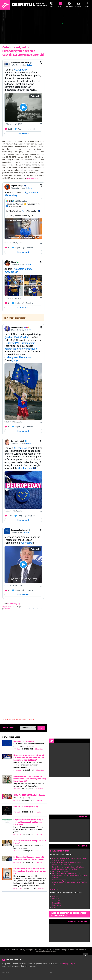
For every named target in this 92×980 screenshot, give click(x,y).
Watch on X (35, 96)
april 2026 (56, 899)
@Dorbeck (17, 749)
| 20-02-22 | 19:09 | (31, 812)
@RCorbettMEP (13, 343)
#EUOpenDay (11, 272)
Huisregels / (30, 950)
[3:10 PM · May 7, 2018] (13, 422)
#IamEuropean (25, 468)
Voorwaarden (51, 952)
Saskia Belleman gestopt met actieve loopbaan (68, 867)
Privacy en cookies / (46, 950)
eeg (19, 604)
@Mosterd (17, 851)
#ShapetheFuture (14, 349)
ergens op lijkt (32, 178)
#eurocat (33, 193)
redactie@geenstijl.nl (67, 964)
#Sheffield (25, 337)
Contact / (22, 950)
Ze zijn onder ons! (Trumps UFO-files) (65, 869)
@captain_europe (23, 269)
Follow (30, 65)
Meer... (54, 907)
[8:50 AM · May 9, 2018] (13, 511)
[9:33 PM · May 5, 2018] (13, 298)
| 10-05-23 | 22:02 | (32, 789)
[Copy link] (30, 129)
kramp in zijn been (21, 848)
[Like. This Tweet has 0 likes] (7, 248)
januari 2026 (56, 905)
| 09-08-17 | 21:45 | (33, 888)
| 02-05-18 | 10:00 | (32, 862)
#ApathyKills (30, 349)
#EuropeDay (20, 70)
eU (8, 604)
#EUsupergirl (28, 343)
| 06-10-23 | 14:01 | (33, 770)
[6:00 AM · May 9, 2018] (13, 586)
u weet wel (35, 846)
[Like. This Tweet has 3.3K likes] (8, 516)
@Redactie (17, 789)
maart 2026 (56, 901)
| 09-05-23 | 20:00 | (32, 800)
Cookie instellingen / (62, 950)
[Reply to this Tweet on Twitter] (18, 129)
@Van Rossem (18, 888)
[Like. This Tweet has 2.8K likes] (8, 129)
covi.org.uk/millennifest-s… (19, 357)
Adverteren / (41, 952)
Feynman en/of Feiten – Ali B (62, 865)
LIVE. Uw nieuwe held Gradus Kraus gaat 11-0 (68, 863)
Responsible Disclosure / (78, 950)
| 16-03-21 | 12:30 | (32, 835)
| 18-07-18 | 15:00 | (31, 851)
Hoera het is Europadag (60, 871)
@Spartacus (7, 607)
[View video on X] (23, 107)
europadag (13, 604)
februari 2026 (57, 903)
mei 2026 (55, 897)
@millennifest (12, 337)
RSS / (37, 950)
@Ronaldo (17, 800)
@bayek (16, 360)
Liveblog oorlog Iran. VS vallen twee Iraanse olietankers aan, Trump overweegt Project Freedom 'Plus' (69, 882)
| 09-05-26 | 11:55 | (32, 749)
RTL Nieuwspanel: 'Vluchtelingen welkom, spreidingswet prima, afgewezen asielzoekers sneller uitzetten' (70, 876)
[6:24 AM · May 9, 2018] (13, 124)
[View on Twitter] (41, 64)
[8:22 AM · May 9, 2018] (13, 243)
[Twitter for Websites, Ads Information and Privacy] (41, 124)
